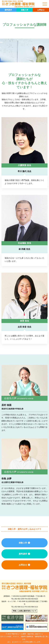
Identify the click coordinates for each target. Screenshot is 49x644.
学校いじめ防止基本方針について (25, 611)
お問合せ (41, 10)
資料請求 (8, 10)
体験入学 (25, 10)
